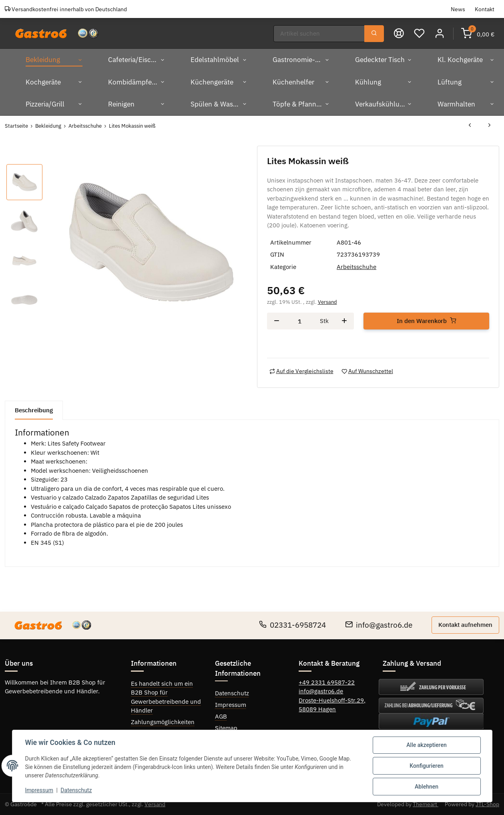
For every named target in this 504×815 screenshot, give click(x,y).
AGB (221, 716)
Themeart (426, 804)
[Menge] (300, 321)
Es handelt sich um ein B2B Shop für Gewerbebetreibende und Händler (166, 697)
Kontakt (485, 9)
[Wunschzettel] (419, 33)
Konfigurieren (426, 766)
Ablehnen (427, 787)
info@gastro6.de (379, 625)
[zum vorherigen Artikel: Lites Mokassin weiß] (470, 126)
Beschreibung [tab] (34, 410)
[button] (440, 33)
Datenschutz (232, 693)
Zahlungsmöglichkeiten (163, 722)
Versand (327, 302)
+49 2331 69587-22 (327, 682)
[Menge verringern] (277, 321)
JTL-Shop (487, 804)
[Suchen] (319, 34)
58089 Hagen (317, 709)
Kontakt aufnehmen (465, 625)
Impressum (231, 705)
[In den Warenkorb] (426, 321)
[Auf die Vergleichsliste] (301, 371)
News (458, 9)
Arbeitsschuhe (356, 267)
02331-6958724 (292, 625)
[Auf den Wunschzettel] (367, 371)
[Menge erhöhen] (344, 321)
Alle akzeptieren (426, 745)
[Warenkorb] (478, 33)
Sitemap (226, 728)
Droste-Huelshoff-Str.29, (332, 700)
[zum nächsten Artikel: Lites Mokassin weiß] (489, 126)
